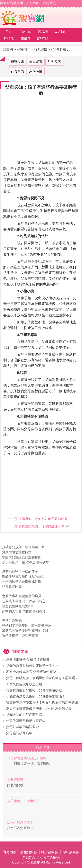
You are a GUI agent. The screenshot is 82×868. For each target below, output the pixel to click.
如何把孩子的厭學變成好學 (22, 582)
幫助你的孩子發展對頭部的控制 (25, 631)
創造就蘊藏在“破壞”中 (18, 606)
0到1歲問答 (49, 852)
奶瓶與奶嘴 (15, 780)
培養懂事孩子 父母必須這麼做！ (29, 660)
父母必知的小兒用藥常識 (24, 715)
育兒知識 (29, 857)
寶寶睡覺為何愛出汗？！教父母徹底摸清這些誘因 (42, 702)
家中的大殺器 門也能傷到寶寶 (24, 611)
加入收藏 (32, 3)
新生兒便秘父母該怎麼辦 (24, 684)
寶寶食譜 (17, 62)
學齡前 (26, 39)
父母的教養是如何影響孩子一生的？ (32, 666)
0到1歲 (43, 32)
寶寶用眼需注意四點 (17, 552)
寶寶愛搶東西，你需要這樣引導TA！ (45, 526)
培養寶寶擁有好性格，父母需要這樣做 (34, 690)
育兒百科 (43, 39)
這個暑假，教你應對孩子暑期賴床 (43, 519)
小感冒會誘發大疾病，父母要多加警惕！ (36, 696)
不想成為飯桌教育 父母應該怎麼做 (31, 672)
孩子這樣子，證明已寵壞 (20, 636)
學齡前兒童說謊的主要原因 (22, 557)
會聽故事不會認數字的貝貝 (22, 596)
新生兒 (26, 32)
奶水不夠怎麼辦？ (20, 822)
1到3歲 (60, 32)
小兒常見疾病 (50, 857)
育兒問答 (10, 852)
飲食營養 (36, 62)
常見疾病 (54, 62)
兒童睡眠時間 (12, 587)
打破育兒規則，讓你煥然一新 (23, 547)
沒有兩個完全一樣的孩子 (20, 571)
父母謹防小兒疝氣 (19, 733)
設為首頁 (49, 3)
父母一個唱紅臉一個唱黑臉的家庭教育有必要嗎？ (42, 678)
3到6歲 (9, 39)
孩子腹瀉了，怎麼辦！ (24, 801)
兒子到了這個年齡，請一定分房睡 (27, 626)
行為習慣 (41, 49)
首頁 (9, 32)
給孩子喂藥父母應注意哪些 (26, 721)
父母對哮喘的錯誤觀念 (22, 727)
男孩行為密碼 (12, 620)
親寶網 (8, 49)
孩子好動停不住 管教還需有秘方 (25, 562)
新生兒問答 (29, 852)
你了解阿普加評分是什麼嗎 (27, 758)
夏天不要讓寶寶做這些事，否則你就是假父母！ (40, 709)
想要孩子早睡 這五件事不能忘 (24, 601)
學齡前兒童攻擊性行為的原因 (23, 577)
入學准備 (36, 71)
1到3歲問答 (71, 852)
